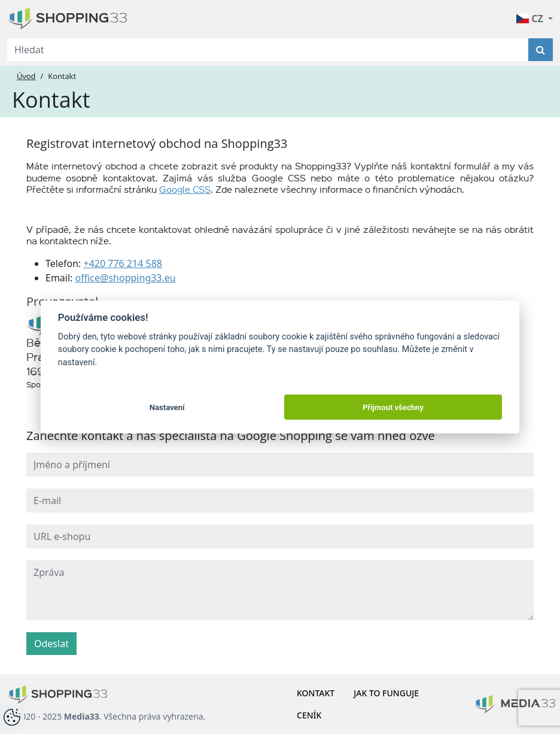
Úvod (26, 76)
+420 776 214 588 (122, 263)
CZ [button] (531, 19)
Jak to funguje (386, 693)
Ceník (309, 715)
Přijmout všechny (393, 407)
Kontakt (316, 693)
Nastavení (167, 407)
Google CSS (185, 189)
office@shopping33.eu (126, 278)
